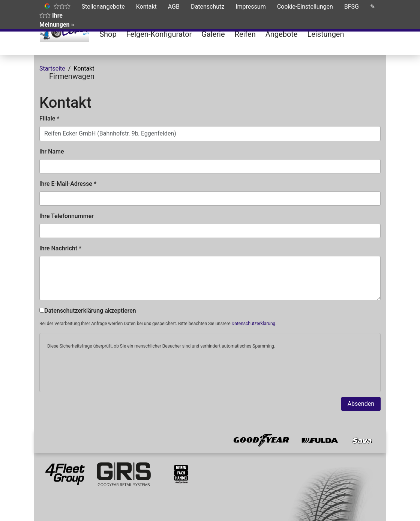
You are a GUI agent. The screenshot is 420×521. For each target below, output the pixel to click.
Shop (108, 34)
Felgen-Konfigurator (159, 34)
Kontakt (146, 7)
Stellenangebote (103, 7)
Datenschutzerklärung (253, 324)
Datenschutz (208, 7)
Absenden (361, 404)
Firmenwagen (72, 76)
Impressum (251, 7)
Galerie (213, 34)
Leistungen (325, 34)
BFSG (352, 7)
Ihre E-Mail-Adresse (68, 184)
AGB (174, 7)
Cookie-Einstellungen (305, 7)
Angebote (282, 34)
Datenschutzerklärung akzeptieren (88, 311)
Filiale (49, 118)
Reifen (245, 34)
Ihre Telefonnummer (67, 216)
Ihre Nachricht (60, 248)
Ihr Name (52, 151)
